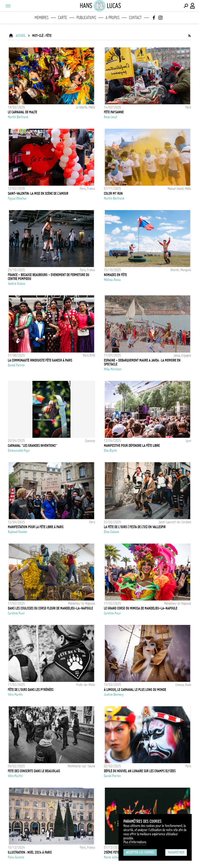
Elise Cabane (111, 532)
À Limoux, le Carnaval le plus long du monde (135, 690)
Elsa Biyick (110, 450)
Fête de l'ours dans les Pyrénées (31, 690)
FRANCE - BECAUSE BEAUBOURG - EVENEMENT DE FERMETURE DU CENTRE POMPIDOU (49, 277)
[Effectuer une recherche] (186, 6)
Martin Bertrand (18, 117)
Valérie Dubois (16, 284)
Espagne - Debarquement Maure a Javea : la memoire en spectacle (142, 362)
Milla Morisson (113, 369)
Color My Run (113, 193)
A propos (113, 18)
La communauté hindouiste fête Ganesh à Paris (40, 360)
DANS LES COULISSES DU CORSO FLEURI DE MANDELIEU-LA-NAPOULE (50, 608)
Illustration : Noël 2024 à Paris (30, 852)
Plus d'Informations (135, 842)
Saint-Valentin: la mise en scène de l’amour (38, 193)
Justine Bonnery (114, 695)
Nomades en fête (115, 275)
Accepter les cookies (140, 852)
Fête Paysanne (114, 112)
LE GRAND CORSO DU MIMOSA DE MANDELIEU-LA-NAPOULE (141, 608)
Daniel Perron (16, 365)
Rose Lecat (111, 117)
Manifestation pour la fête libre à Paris (36, 527)
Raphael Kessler (18, 532)
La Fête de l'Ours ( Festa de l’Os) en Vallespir (135, 527)
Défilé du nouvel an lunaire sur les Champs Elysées (140, 771)
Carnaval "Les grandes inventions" (32, 446)
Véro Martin (15, 695)
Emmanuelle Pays (19, 450)
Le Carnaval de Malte (22, 112)
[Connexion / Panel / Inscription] (193, 6)
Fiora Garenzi (16, 857)
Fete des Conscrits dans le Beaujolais (34, 771)
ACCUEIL (21, 36)
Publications (86, 18)
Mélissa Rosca (112, 280)
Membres (42, 18)
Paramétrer (176, 852)
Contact (135, 18)
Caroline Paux (16, 613)
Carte (63, 18)
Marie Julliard (112, 857)
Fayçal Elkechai (17, 198)
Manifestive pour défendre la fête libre (132, 446)
